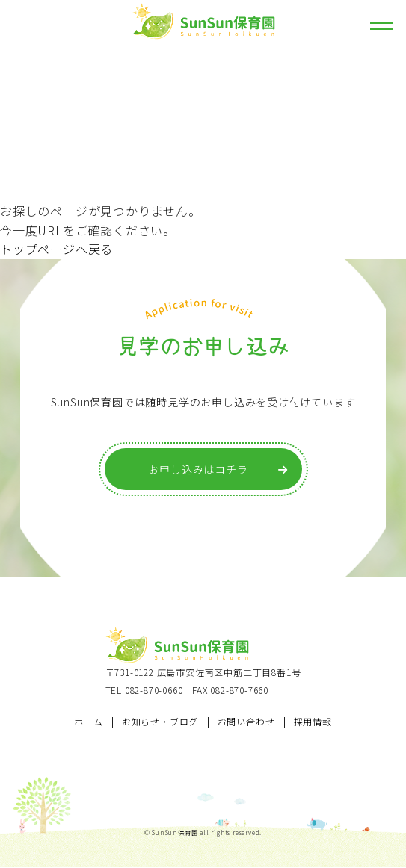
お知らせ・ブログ (160, 721)
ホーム (88, 721)
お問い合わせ (246, 721)
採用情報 (313, 721)
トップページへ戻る (56, 249)
